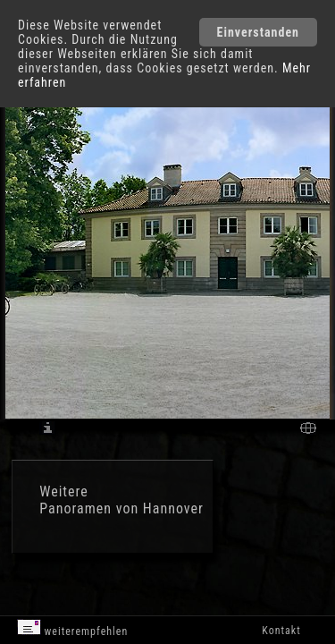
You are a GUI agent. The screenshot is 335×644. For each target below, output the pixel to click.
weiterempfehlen (73, 628)
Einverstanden (258, 32)
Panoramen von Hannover (121, 508)
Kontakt (281, 631)
